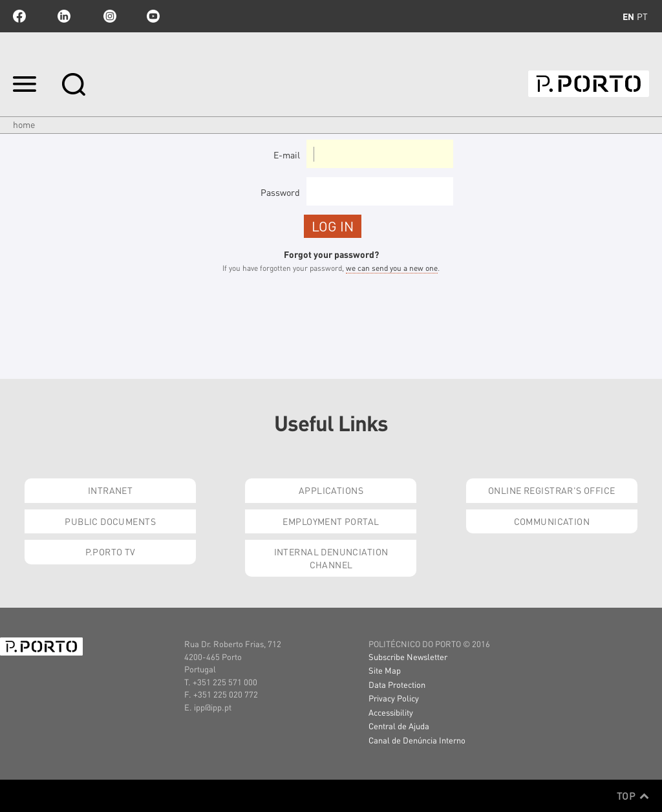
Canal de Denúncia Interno (417, 740)
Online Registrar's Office (552, 490)
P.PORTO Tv (111, 551)
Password (280, 192)
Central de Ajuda (399, 726)
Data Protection (397, 684)
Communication (552, 521)
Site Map (385, 670)
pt (642, 16)
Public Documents (110, 521)
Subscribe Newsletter (408, 657)
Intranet (110, 490)
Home (24, 124)
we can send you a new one (392, 268)
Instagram (109, 16)
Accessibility (391, 712)
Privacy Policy (394, 698)
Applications (331, 490)
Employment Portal (331, 521)
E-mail (287, 155)
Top (633, 796)
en (628, 16)
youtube (153, 16)
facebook (19, 16)
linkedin (64, 16)
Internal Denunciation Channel (331, 558)
